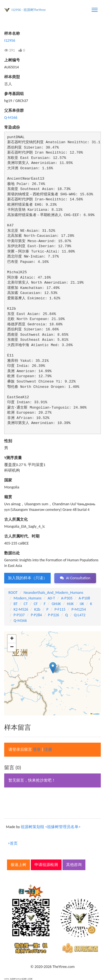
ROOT (13, 593)
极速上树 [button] (18, 865)
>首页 (13, 843)
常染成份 (12, 127)
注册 (48, 750)
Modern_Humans (28, 598)
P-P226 (53, 615)
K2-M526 (21, 609)
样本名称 (12, 33)
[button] (53, 668)
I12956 (10, 40)
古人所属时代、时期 (22, 536)
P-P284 (36, 615)
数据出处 (12, 553)
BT (16, 604)
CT (25, 604)
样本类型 (12, 77)
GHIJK (56, 604)
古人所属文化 (16, 519)
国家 (8, 480)
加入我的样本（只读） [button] (27, 578)
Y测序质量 (13, 458)
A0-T (51, 598)
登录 (37, 750)
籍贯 (8, 497)
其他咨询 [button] (74, 865)
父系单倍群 (14, 111)
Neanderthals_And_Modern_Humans (53, 593)
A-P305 (67, 598)
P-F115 (60, 609)
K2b (37, 609)
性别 (8, 441)
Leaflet (95, 714)
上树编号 (12, 60)
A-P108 (84, 598)
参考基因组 (14, 94)
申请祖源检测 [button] (46, 865)
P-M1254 (79, 609)
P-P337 (19, 615)
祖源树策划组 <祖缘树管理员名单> (51, 827)
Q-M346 (11, 118)
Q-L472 (80, 615)
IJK (82, 604)
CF (36, 604)
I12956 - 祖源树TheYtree (29, 10)
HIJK (70, 604)
